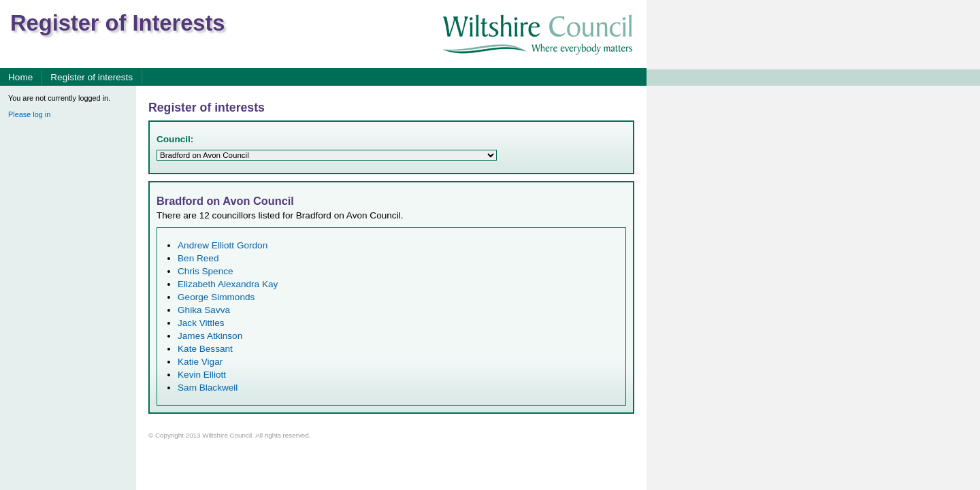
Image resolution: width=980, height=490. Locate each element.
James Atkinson (210, 336)
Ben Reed (198, 258)
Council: (175, 139)
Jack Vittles (201, 323)
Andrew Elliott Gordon (223, 245)
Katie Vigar (200, 362)
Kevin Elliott (202, 375)
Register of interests (92, 77)
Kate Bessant (205, 349)
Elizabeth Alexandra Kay (228, 284)
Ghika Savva (204, 310)
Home (20, 77)
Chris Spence (206, 271)
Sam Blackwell (208, 388)
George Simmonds (216, 297)
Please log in (29, 114)
